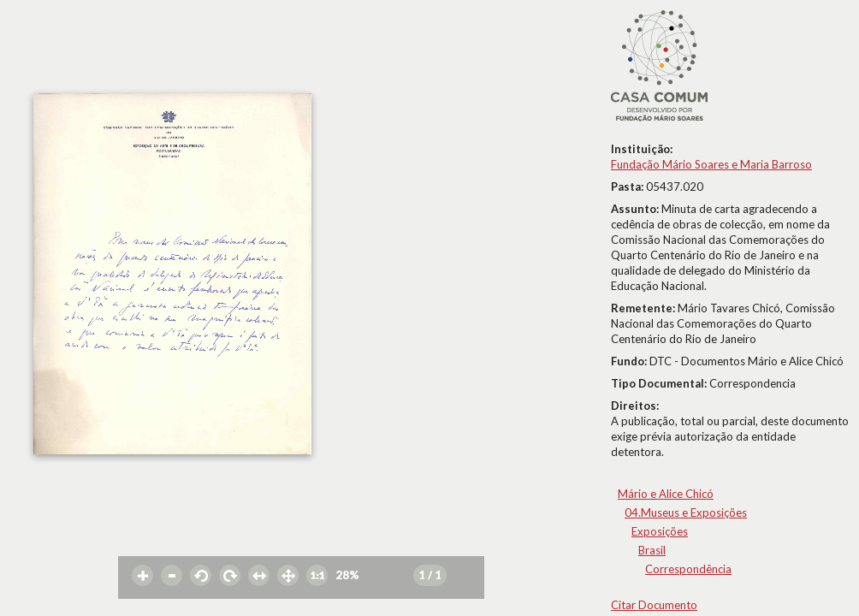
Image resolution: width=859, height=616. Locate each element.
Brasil (652, 550)
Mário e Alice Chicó (666, 494)
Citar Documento (654, 605)
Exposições (660, 531)
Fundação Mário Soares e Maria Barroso (711, 164)
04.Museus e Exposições (686, 512)
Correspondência (688, 569)
